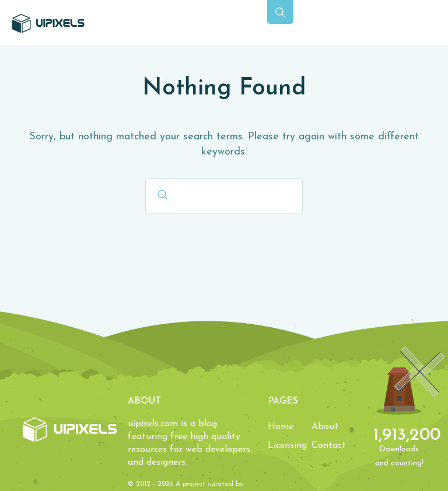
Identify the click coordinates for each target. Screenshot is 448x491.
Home (281, 427)
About (325, 427)
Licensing (287, 446)
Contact (329, 446)
